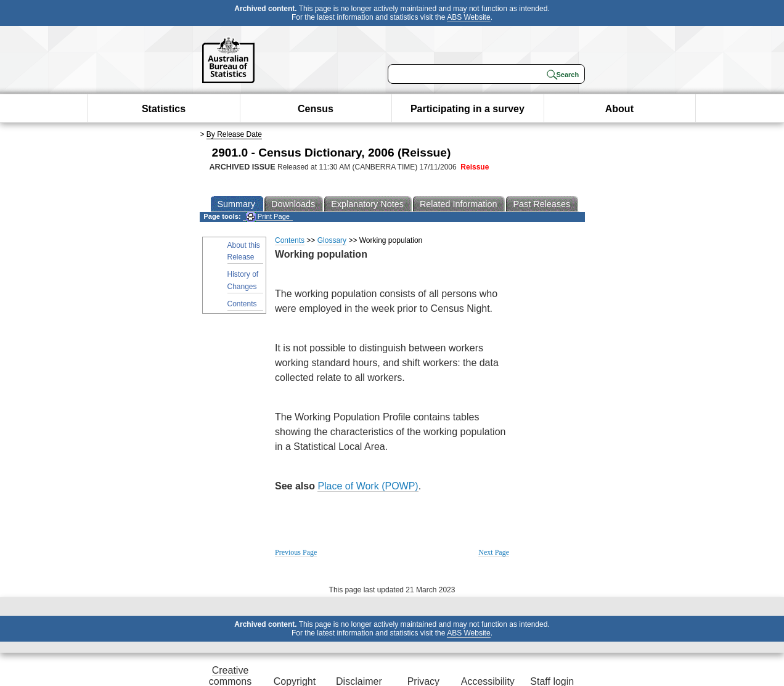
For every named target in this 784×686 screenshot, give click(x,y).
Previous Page (296, 552)
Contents (242, 304)
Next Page (494, 552)
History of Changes (243, 280)
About (619, 109)
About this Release (244, 251)
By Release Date (234, 134)
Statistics (164, 109)
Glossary (332, 240)
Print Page (268, 217)
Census (316, 109)
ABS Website (468, 17)
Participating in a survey (468, 109)
